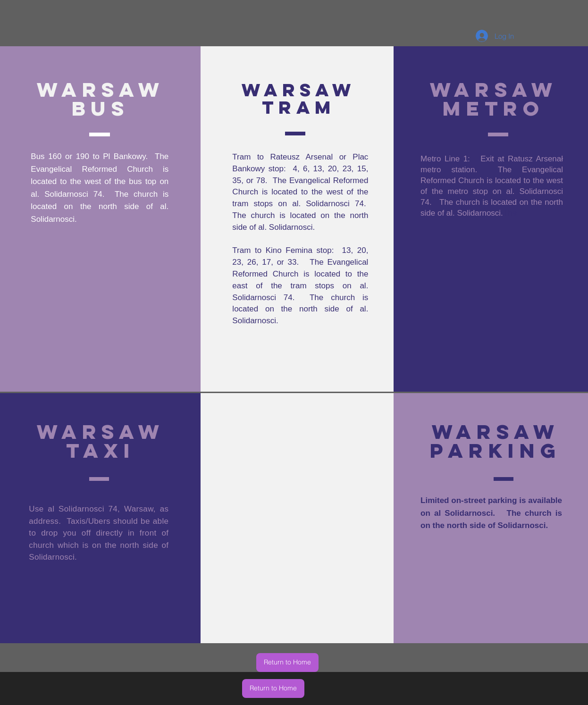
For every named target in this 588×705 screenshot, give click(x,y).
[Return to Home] (287, 663)
